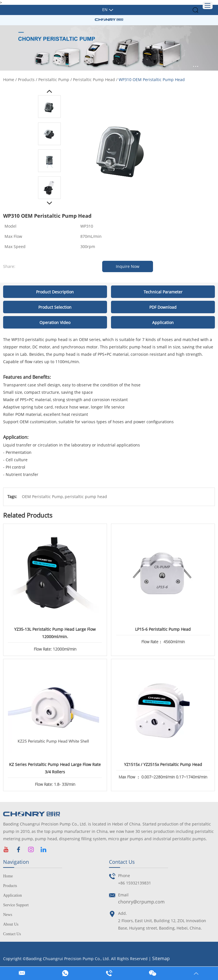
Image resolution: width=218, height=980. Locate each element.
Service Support (16, 905)
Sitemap (161, 958)
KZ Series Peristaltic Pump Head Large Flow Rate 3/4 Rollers (55, 768)
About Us (11, 924)
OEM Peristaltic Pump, (43, 497)
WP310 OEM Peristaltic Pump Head (152, 80)
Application (12, 895)
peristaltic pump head (86, 497)
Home (9, 80)
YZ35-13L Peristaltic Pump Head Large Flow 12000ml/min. (55, 633)
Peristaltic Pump (54, 80)
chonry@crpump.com (141, 902)
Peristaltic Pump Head (94, 80)
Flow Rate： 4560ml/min (163, 642)
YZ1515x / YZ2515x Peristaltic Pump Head (163, 764)
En (105, 9)
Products (26, 80)
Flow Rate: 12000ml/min (55, 649)
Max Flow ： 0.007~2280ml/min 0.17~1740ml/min (163, 777)
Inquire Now (128, 266)
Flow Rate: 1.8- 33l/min (55, 784)
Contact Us (12, 934)
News (8, 915)
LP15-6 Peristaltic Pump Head (163, 629)
